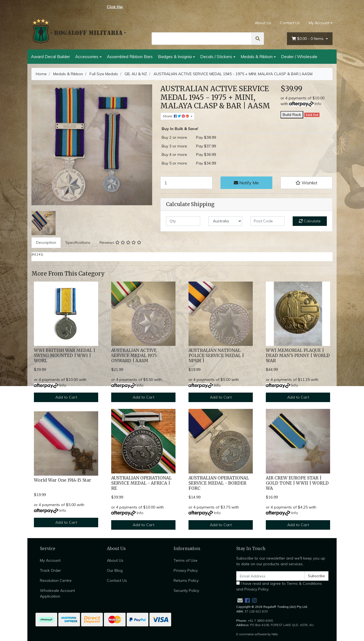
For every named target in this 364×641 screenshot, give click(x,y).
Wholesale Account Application (57, 593)
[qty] (183, 221)
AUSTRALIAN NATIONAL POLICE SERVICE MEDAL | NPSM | (216, 356)
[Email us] (240, 600)
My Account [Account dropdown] (319, 23)
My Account (50, 560)
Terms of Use (186, 560)
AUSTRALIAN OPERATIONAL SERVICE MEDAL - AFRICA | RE (141, 483)
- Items (308, 39)
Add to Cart (66, 397)
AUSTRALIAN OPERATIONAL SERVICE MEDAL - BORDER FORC (219, 483)
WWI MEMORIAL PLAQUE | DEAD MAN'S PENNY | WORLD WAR (298, 356)
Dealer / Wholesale (299, 56)
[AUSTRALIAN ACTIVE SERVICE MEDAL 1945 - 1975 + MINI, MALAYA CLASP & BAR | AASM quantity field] (186, 183)
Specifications (78, 242)
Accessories (87, 56)
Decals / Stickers (216, 56)
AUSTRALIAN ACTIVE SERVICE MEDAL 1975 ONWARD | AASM (134, 356)
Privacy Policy (186, 570)
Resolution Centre (56, 580)
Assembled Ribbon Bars (130, 56)
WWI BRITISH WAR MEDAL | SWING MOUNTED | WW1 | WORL (65, 356)
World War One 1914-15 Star (63, 480)
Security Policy (186, 591)
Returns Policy (186, 580)
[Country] (225, 221)
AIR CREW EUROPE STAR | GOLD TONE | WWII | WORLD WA (297, 483)
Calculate (310, 221)
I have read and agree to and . (279, 586)
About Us (263, 23)
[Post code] (267, 221)
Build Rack (292, 115)
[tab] (46, 243)
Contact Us (290, 23)
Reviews (120, 242)
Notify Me (246, 183)
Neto (275, 634)
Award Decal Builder (50, 56)
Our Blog (115, 570)
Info (318, 104)
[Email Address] (270, 576)
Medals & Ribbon (257, 56)
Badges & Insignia (175, 56)
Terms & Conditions (304, 583)
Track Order (50, 570)
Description (46, 242)
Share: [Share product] (176, 116)
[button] (306, 183)
